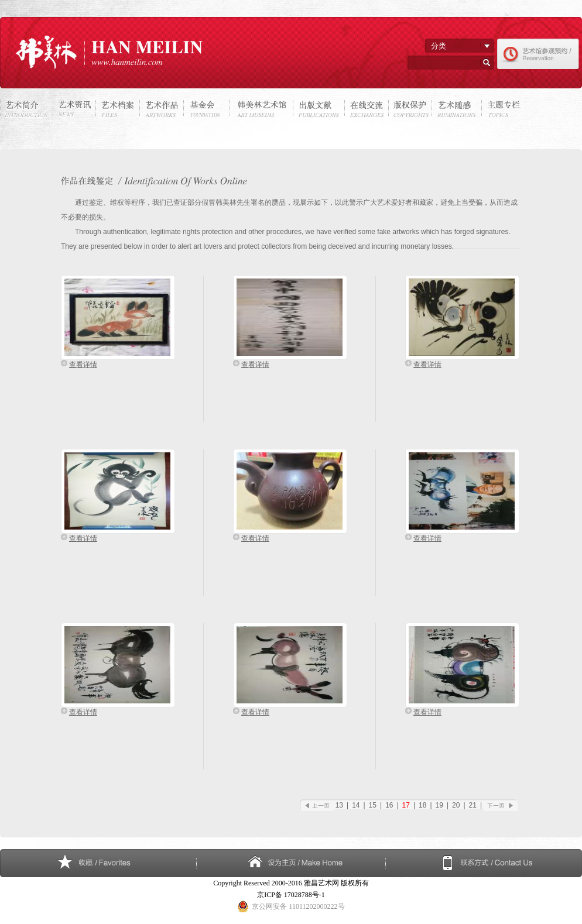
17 (406, 805)
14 (356, 805)
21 (473, 805)
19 (439, 805)
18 (422, 805)
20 (456, 805)
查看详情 (83, 365)
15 (373, 805)
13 (339, 805)
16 (389, 805)
